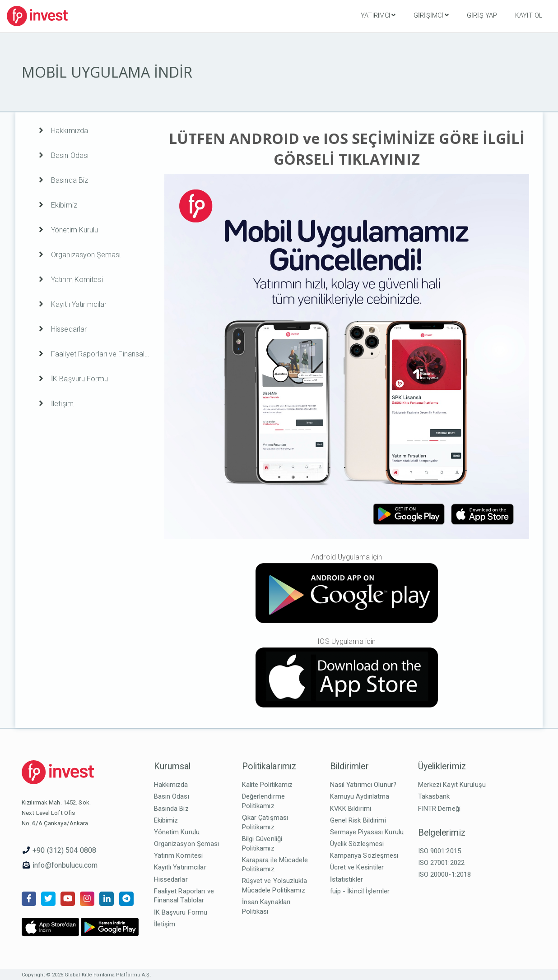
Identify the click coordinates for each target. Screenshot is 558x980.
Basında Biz (171, 809)
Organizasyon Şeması (187, 844)
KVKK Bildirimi (351, 809)
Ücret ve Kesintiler (357, 867)
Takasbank (434, 796)
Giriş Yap (482, 16)
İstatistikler (346, 879)
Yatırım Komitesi (179, 855)
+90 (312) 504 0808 (64, 850)
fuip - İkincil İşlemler (360, 891)
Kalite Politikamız (267, 785)
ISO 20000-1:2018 (445, 874)
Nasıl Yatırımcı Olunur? (363, 785)
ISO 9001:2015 (439, 851)
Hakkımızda (171, 785)
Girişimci (431, 15)
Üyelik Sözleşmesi (357, 844)
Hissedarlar (171, 879)
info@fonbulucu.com (65, 865)
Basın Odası (172, 796)
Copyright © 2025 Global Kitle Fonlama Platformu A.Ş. (86, 975)
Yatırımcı (378, 15)
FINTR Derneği (439, 809)
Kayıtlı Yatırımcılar (180, 867)
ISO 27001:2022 (442, 863)
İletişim (165, 924)
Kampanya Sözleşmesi (364, 855)
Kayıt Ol (529, 16)
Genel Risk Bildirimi (358, 820)
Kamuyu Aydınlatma (360, 796)
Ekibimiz (166, 820)
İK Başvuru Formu (181, 912)
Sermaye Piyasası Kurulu (367, 832)
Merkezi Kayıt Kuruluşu (452, 785)
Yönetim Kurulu (177, 832)
